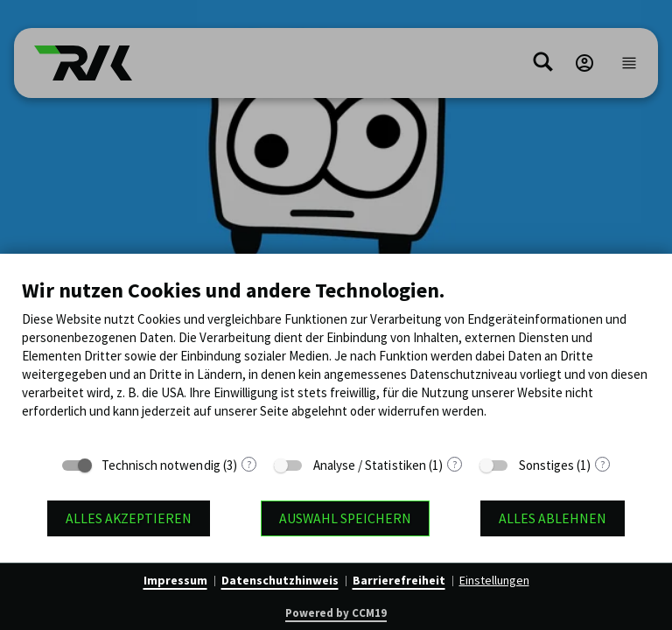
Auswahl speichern (345, 518)
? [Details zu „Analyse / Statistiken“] (455, 464)
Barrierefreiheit (399, 580)
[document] (336, 361)
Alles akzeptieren (129, 518)
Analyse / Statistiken (370, 465)
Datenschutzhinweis (280, 580)
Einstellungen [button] (494, 580)
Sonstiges (547, 465)
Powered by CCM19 (336, 613)
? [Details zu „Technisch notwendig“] (249, 464)
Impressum (175, 580)
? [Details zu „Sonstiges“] (602, 464)
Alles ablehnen (553, 518)
